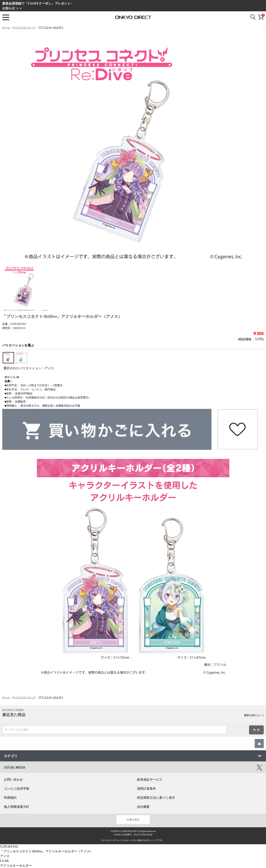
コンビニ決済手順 (17, 789)
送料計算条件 (146, 789)
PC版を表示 (133, 820)
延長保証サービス (150, 780)
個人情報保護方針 (17, 807)
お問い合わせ (13, 780)
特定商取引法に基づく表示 (156, 798)
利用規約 (10, 798)
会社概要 (143, 807)
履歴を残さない (253, 715)
